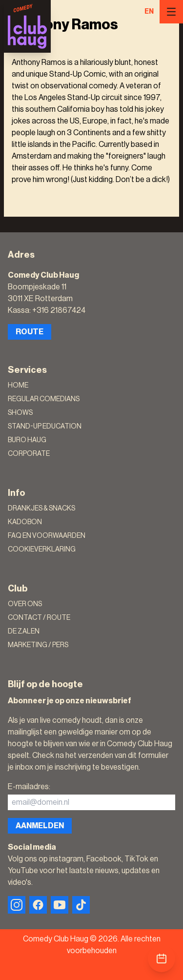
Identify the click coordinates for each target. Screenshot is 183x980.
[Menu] (171, 12)
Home (18, 386)
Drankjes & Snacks (41, 509)
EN (149, 12)
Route (30, 332)
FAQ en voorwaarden (47, 536)
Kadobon (25, 522)
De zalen (24, 632)
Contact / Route (39, 618)
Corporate (29, 454)
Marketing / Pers (38, 645)
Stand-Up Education (45, 427)
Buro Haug (27, 440)
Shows (20, 413)
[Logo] (27, 26)
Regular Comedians (44, 399)
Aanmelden (40, 826)
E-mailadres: (29, 787)
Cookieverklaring (42, 550)
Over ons (25, 604)
